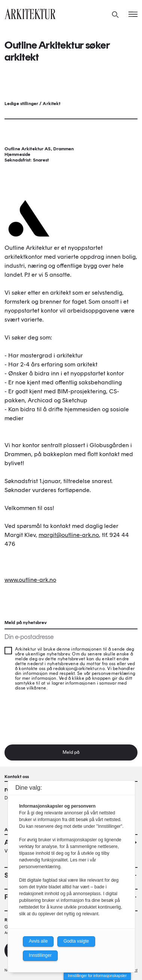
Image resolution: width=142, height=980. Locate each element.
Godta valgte (76, 941)
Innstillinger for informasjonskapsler (97, 976)
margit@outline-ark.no (69, 535)
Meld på (71, 752)
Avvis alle (38, 941)
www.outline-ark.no (30, 580)
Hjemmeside (17, 154)
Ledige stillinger (21, 104)
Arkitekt (52, 104)
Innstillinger (40, 955)
